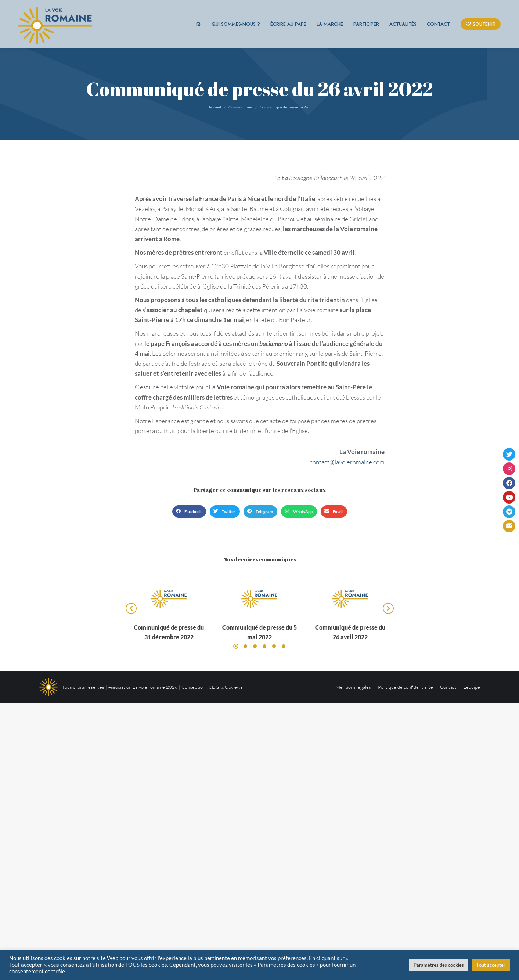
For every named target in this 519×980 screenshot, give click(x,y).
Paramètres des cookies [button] (439, 965)
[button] (189, 512)
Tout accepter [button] (491, 965)
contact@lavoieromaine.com (347, 462)
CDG (214, 687)
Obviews (234, 687)
